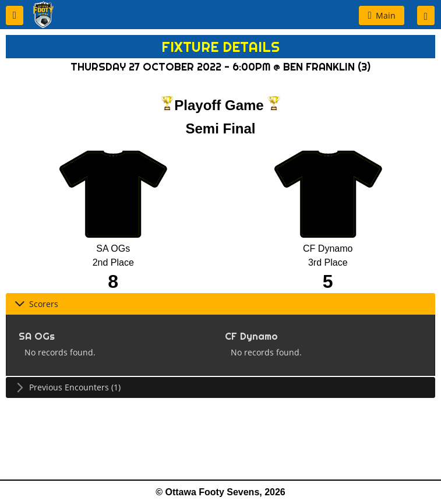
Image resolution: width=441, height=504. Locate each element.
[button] (15, 15)
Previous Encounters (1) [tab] (68, 387)
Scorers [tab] (36, 304)
